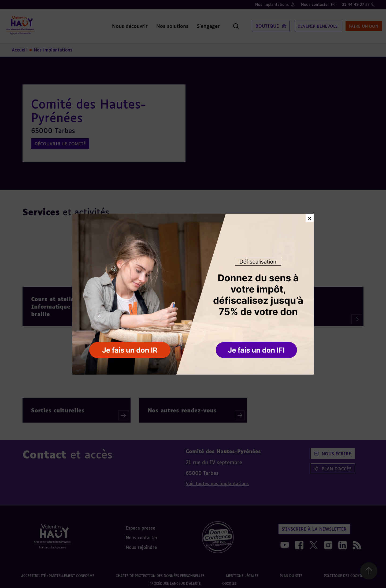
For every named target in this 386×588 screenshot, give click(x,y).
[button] (257, 350)
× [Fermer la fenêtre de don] (310, 218)
